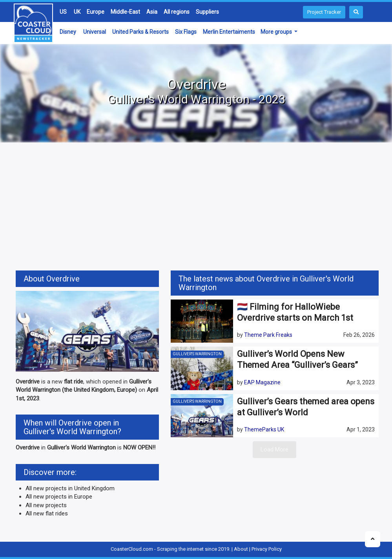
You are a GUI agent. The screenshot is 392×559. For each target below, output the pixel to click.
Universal (95, 32)
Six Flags (186, 32)
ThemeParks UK (264, 429)
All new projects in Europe (59, 497)
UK (77, 12)
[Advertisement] (196, 208)
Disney (68, 32)
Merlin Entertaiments (229, 32)
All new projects (46, 505)
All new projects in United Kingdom (70, 488)
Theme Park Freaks (268, 335)
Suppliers (207, 12)
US (63, 12)
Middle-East (125, 12)
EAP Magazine (262, 382)
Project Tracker (324, 12)
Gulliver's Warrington (197, 354)
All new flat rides (47, 513)
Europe (96, 12)
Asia (152, 12)
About (241, 549)
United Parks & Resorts (140, 32)
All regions (177, 12)
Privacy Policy (267, 549)
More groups (277, 32)
